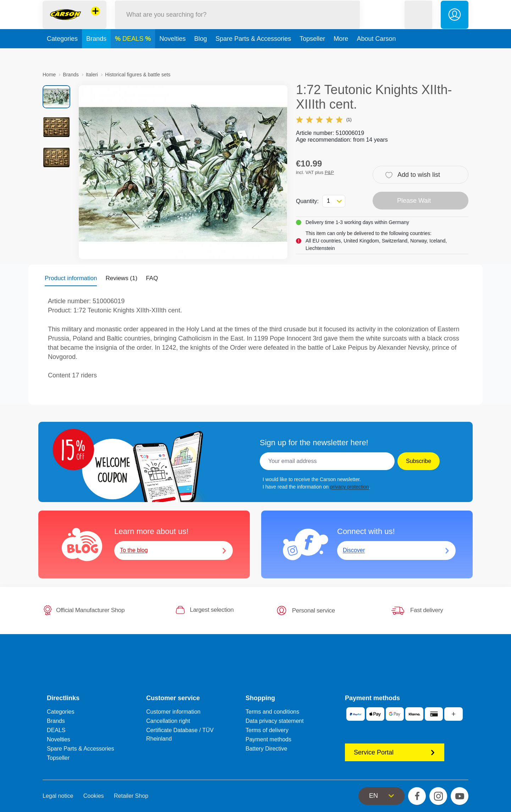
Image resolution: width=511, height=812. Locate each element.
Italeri (92, 75)
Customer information (173, 712)
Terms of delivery (267, 730)
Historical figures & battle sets (138, 75)
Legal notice (58, 796)
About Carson (376, 55)
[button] (418, 23)
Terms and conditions (272, 712)
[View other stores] (95, 19)
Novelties (172, 55)
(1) (324, 120)
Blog (200, 55)
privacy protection (350, 487)
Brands (96, 55)
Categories (62, 55)
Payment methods (268, 739)
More (341, 55)
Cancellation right (168, 721)
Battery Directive (266, 749)
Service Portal (395, 752)
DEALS (134, 55)
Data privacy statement (275, 721)
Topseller (312, 55)
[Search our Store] (237, 23)
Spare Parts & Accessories (253, 55)
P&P (329, 172)
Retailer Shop (131, 796)
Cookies (94, 796)
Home (49, 75)
